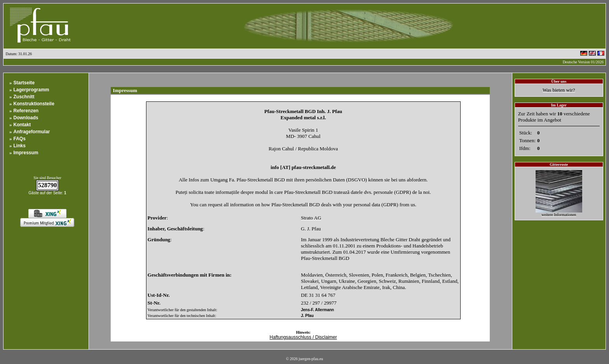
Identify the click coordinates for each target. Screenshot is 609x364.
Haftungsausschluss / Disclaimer (303, 337)
